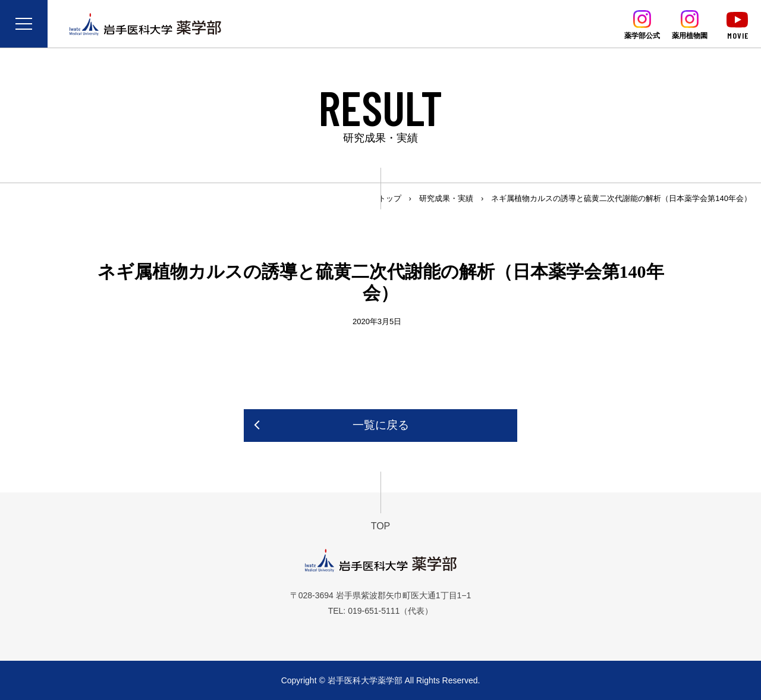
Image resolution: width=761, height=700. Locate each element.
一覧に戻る (381, 425)
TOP (381, 526)
